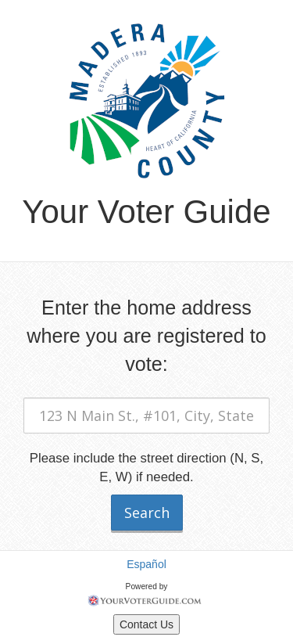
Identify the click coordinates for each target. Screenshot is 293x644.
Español (146, 564)
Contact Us (146, 624)
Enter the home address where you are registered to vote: (146, 336)
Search (147, 513)
